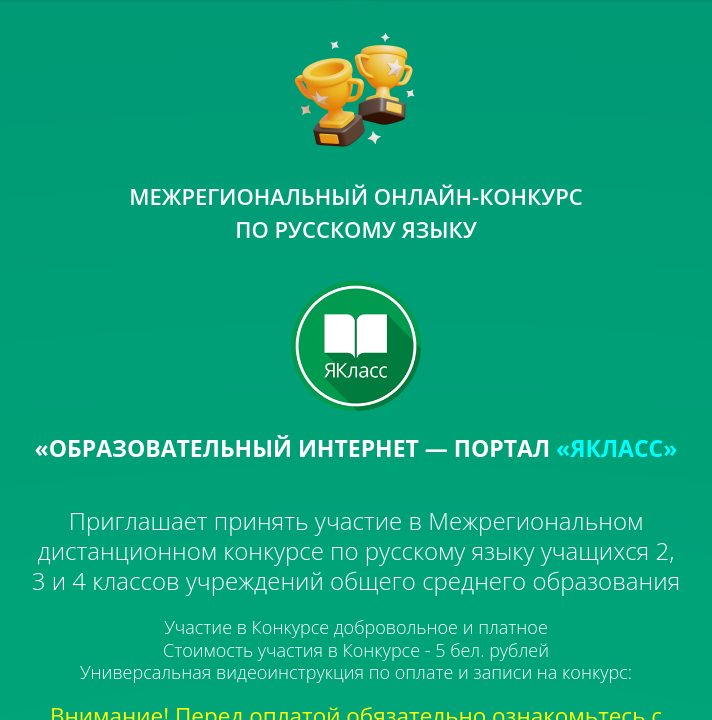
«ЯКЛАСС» (616, 448)
